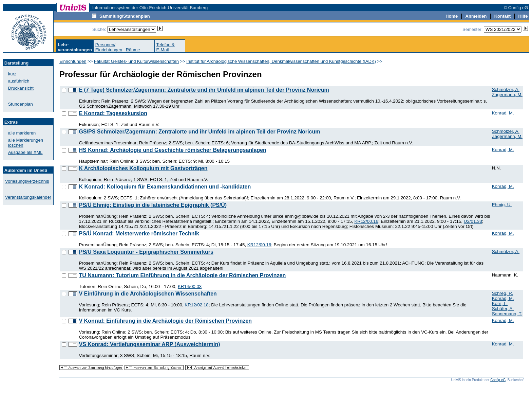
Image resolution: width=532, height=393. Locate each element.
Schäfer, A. (503, 309)
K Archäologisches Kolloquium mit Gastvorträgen (143, 168)
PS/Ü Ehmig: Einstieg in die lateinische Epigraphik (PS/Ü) (153, 205)
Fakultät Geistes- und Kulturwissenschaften (136, 61)
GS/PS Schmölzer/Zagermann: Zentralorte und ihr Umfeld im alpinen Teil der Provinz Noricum (199, 132)
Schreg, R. (503, 293)
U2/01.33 (473, 221)
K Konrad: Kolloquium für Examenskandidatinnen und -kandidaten (165, 187)
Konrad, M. (503, 113)
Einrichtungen (73, 61)
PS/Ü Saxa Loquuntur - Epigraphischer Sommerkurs (146, 252)
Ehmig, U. (502, 205)
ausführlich (19, 81)
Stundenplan (21, 104)
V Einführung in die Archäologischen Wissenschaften (148, 294)
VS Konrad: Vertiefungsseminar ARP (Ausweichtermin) (149, 344)
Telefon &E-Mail (166, 47)
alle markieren (22, 133)
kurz (12, 74)
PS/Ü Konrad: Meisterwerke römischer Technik (139, 234)
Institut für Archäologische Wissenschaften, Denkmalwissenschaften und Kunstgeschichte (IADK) (281, 61)
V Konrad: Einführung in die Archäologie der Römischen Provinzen (165, 321)
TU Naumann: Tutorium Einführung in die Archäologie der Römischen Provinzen (182, 275)
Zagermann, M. (507, 95)
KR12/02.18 (196, 305)
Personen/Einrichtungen (109, 47)
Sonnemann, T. (507, 314)
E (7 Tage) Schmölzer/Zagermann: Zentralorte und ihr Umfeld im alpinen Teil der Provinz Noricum (204, 90)
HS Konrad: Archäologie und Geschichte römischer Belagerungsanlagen (172, 150)
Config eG (498, 380)
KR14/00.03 (190, 287)
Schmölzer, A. (506, 90)
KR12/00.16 (366, 221)
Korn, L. (500, 303)
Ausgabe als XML (25, 152)
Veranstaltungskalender (28, 197)
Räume (133, 50)
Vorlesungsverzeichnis (27, 181)
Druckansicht (21, 88)
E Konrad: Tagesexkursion (113, 113)
